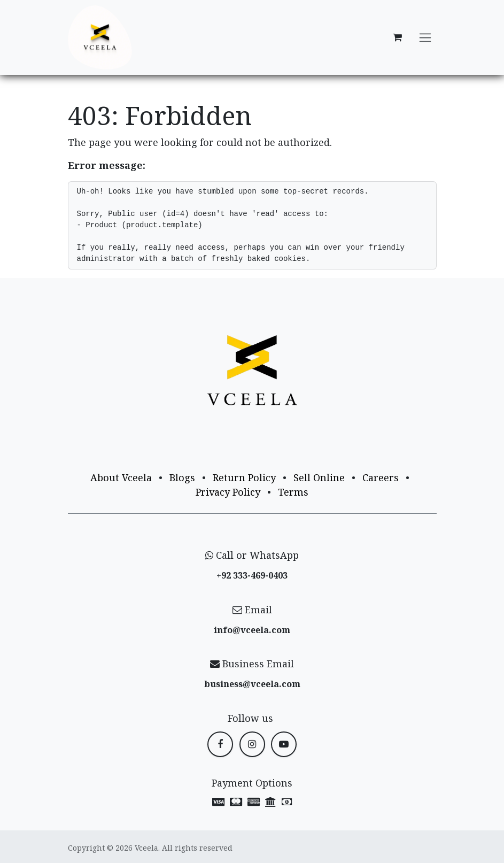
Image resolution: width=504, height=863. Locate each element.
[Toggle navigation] (425, 38)
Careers (381, 477)
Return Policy (244, 477)
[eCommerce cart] (398, 37)
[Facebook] (220, 744)
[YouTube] (284, 744)
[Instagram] (252, 744)
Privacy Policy (228, 492)
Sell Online (319, 477)
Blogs (182, 477)
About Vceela (121, 477)
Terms (293, 492)
